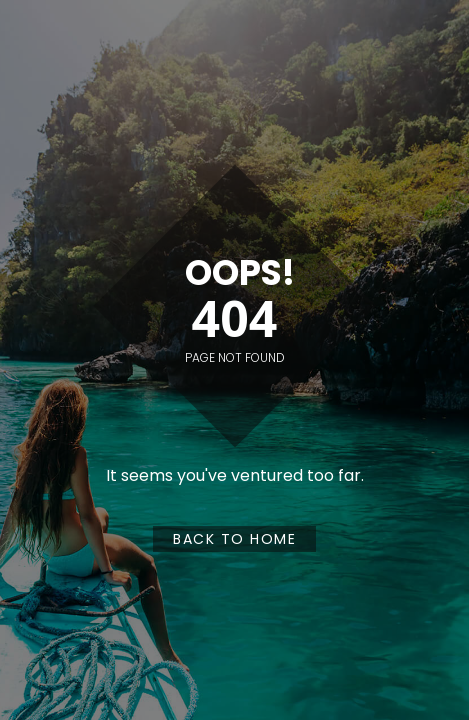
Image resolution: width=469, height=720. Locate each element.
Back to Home (234, 539)
